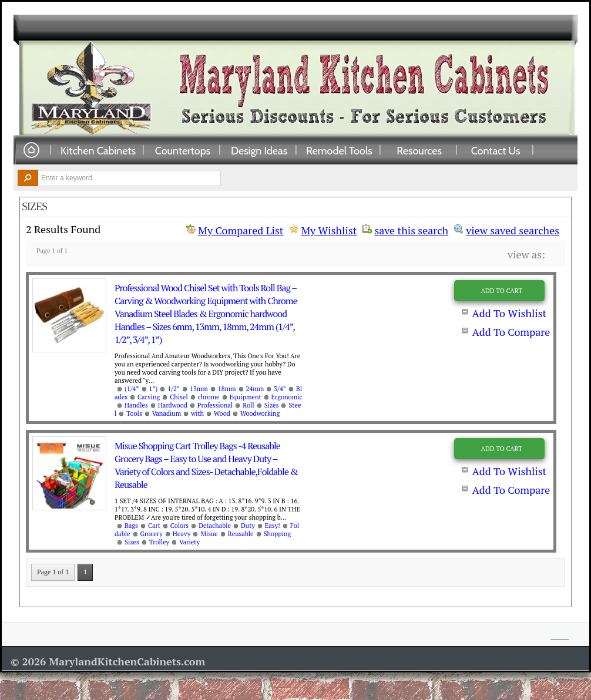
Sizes (272, 405)
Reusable (241, 534)
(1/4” (132, 389)
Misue (209, 534)
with (197, 413)
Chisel (179, 397)
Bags (131, 526)
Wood (222, 413)
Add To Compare (511, 332)
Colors (179, 526)
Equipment (246, 397)
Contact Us (496, 150)
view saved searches (513, 229)
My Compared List (241, 230)
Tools (134, 413)
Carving (149, 397)
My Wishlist (329, 230)
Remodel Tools (339, 150)
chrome (209, 397)
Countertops (183, 150)
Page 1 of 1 (53, 572)
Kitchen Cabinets (98, 150)
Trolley (159, 542)
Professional (215, 405)
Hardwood (173, 405)
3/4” (280, 389)
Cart (154, 526)
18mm (227, 389)
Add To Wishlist (509, 313)
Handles (136, 405)
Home (31, 151)
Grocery (152, 534)
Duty (248, 526)
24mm (255, 389)
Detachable (215, 526)
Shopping (278, 534)
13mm (199, 389)
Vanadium (167, 413)
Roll (249, 405)
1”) (154, 389)
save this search (411, 229)
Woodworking (260, 413)
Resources (419, 150)
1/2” (174, 389)
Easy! (273, 526)
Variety (189, 542)
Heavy (182, 534)
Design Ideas (259, 150)
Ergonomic (287, 397)
